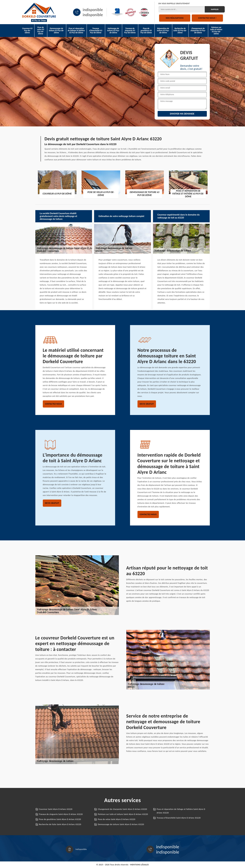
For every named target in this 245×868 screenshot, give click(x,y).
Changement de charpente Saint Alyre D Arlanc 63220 (122, 809)
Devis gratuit (147, 404)
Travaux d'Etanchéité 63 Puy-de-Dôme (96, 30)
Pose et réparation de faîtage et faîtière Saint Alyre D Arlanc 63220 (181, 811)
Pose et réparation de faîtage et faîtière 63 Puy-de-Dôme (76, 30)
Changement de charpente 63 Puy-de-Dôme (198, 30)
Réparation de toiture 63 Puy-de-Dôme (163, 30)
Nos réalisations (175, 18)
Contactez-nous (54, 404)
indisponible (93, 10)
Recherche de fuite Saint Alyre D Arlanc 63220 (60, 824)
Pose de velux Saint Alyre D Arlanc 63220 (117, 819)
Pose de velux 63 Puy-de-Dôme (41, 30)
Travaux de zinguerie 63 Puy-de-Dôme (130, 30)
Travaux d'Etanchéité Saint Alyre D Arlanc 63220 (179, 818)
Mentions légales (139, 865)
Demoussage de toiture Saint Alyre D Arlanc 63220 (121, 824)
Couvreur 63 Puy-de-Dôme (27, 30)
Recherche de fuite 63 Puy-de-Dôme (180, 30)
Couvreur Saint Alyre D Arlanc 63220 (56, 809)
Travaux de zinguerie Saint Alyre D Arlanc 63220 (61, 814)
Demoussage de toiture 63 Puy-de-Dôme (56, 30)
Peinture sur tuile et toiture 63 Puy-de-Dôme (216, 30)
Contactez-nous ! (207, 18)
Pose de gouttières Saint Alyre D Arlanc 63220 (60, 819)
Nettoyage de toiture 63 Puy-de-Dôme (113, 30)
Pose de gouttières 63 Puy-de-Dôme (146, 30)
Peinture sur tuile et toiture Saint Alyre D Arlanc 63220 (123, 814)
